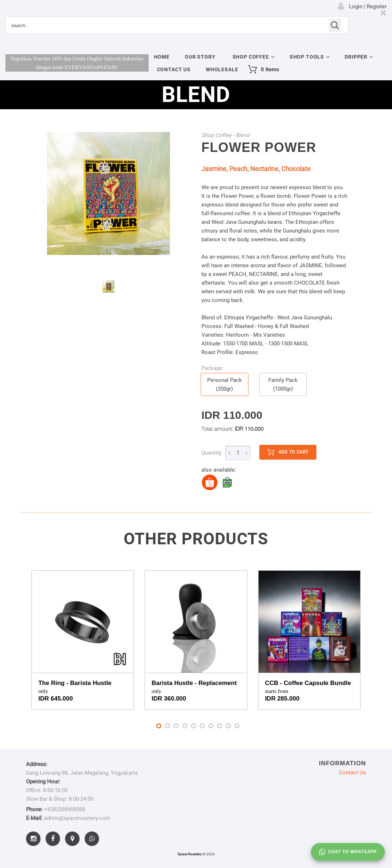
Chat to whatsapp (348, 852)
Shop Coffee (251, 57)
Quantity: (212, 453)
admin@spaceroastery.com (77, 818)
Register (377, 7)
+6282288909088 (65, 809)
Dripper (356, 57)
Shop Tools (307, 57)
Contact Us (174, 69)
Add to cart (288, 452)
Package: (212, 368)
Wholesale (222, 69)
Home (162, 57)
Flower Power (259, 147)
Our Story (200, 57)
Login (356, 7)
